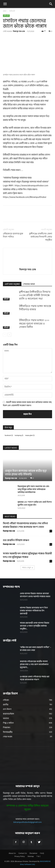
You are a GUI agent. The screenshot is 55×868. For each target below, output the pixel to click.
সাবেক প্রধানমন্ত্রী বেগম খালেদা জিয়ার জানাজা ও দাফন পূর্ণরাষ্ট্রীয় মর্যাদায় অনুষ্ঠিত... (35, 626)
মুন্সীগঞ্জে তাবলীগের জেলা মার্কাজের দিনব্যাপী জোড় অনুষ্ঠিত (41, 237)
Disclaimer (34, 853)
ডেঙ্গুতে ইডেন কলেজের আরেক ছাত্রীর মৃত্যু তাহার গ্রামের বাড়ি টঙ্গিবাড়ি (26, 473)
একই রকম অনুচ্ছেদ (12, 284)
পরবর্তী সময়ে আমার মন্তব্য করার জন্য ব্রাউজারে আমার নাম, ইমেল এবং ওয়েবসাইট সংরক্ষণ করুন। (27, 404)
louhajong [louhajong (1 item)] (19, 435)
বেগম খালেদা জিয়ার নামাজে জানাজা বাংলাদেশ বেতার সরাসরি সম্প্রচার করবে (35, 595)
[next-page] (9, 335)
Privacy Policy (20, 856)
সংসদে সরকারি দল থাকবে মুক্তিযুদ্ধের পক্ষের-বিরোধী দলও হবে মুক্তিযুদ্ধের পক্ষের (27, 555)
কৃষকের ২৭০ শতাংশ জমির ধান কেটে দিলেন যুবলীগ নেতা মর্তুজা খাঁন (35, 503)
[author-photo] (28, 265)
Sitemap (31, 856)
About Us (12, 853)
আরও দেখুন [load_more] (27, 568)
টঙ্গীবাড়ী (12, 11)
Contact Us (23, 853)
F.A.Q (42, 853)
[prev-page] (5, 335)
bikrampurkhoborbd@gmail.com (27, 822)
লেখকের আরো (29, 284)
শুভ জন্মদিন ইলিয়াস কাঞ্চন (16, 540)
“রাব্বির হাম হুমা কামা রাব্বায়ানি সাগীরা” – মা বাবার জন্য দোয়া (36, 649)
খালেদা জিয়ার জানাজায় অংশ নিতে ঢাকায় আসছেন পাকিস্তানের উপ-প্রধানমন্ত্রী (34, 611)
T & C (38, 856)
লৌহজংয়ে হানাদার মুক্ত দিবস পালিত (13, 235)
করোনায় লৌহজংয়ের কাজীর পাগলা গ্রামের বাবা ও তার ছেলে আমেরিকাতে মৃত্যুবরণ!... (34, 664)
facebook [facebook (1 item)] (9, 435)
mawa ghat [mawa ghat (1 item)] (30, 435)
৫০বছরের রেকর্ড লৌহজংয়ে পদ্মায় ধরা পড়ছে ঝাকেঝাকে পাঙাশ (35, 678)
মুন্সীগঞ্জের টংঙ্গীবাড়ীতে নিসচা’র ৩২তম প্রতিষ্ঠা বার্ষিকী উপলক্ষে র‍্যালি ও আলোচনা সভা (35, 295)
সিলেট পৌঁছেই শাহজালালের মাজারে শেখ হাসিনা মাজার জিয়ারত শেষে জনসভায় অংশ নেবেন (25, 525)
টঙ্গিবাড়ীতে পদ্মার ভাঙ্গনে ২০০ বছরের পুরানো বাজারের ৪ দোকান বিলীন (34, 324)
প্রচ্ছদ (5, 11)
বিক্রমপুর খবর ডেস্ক (19, 31)
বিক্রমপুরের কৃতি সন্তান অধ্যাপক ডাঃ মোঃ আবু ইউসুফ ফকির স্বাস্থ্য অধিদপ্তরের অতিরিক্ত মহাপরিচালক (33, 489)
